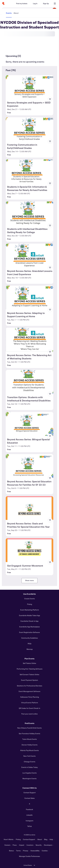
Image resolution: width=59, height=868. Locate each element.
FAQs (30, 644)
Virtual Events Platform (30, 703)
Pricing (30, 604)
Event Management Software (29, 691)
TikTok (29, 826)
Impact (22, 845)
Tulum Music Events (30, 739)
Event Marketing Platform (30, 610)
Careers (7, 845)
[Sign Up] (46, 4)
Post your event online (29, 714)
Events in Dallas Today (30, 767)
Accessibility (35, 851)
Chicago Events (30, 762)
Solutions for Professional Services (30, 686)
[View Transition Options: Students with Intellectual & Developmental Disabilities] (29, 382)
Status (11, 851)
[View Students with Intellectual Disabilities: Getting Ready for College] (29, 213)
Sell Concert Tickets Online (29, 674)
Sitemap (30, 649)
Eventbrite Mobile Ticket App (29, 615)
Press (15, 845)
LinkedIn (29, 815)
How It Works (9, 839)
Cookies (45, 851)
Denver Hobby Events (30, 745)
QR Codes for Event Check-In (29, 708)
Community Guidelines (30, 638)
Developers (48, 845)
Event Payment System (29, 680)
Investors (30, 845)
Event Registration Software (29, 632)
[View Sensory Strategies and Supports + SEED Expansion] (29, 87)
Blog (46, 839)
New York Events (29, 756)
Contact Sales (30, 798)
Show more (30, 580)
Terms (18, 851)
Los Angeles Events (30, 773)
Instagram (29, 821)
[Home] (3, 4)
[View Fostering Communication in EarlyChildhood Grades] (29, 129)
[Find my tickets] (22, 4)
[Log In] (35, 4)
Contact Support (30, 793)
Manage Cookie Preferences (29, 856)
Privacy (26, 851)
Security (39, 845)
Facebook (29, 809)
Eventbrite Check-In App (29, 621)
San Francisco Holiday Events (29, 733)
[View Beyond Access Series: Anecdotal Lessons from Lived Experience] (29, 256)
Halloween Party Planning (30, 697)
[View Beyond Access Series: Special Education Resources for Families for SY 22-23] (29, 466)
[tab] (9, 47)
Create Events (30, 599)
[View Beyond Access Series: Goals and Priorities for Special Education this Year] (29, 508)
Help (51, 839)
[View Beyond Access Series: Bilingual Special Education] (29, 424)
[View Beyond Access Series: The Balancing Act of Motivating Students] (29, 340)
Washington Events (29, 778)
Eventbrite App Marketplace (29, 627)
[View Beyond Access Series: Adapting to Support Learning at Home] (29, 298)
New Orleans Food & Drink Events (29, 728)
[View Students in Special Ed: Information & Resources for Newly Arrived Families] (29, 171)
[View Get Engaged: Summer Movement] (29, 550)
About (40, 839)
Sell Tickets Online (29, 663)
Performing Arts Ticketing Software (30, 669)
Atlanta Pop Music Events (29, 750)
